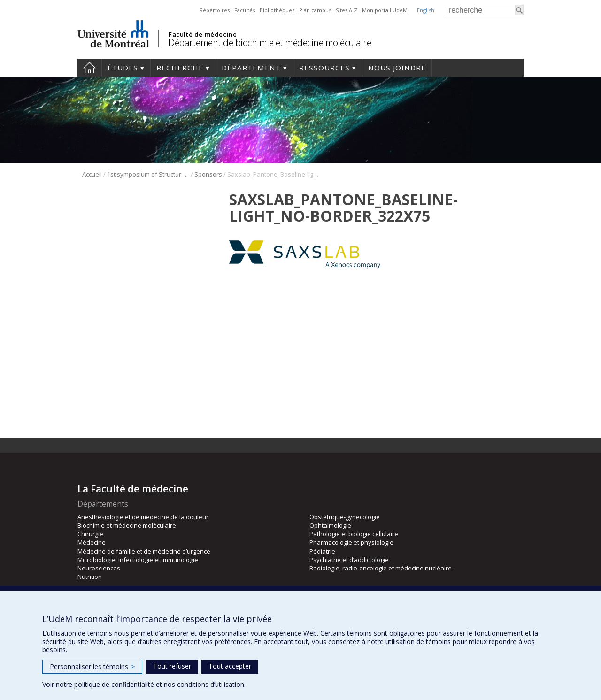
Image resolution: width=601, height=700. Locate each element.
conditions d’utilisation (211, 684)
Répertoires (215, 10)
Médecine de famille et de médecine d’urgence (144, 551)
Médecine (92, 542)
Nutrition (90, 577)
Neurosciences (99, 568)
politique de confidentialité (114, 684)
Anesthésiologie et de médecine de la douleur (143, 517)
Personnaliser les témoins (92, 666)
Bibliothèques (277, 10)
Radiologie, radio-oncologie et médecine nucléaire (381, 568)
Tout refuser (172, 666)
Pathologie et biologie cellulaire (354, 534)
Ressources (324, 68)
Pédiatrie (322, 551)
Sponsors (208, 174)
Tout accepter (230, 666)
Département (251, 68)
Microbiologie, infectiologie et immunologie (138, 560)
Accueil (89, 68)
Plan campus (315, 10)
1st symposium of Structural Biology (148, 174)
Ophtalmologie (330, 525)
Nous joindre (397, 68)
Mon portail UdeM (385, 10)
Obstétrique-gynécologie (345, 517)
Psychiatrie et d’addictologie (349, 560)
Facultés (245, 10)
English (426, 10)
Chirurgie (90, 534)
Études (123, 68)
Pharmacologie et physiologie (351, 542)
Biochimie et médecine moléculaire (127, 525)
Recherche (180, 68)
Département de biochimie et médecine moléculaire (270, 42)
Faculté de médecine (203, 34)
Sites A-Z (347, 10)
